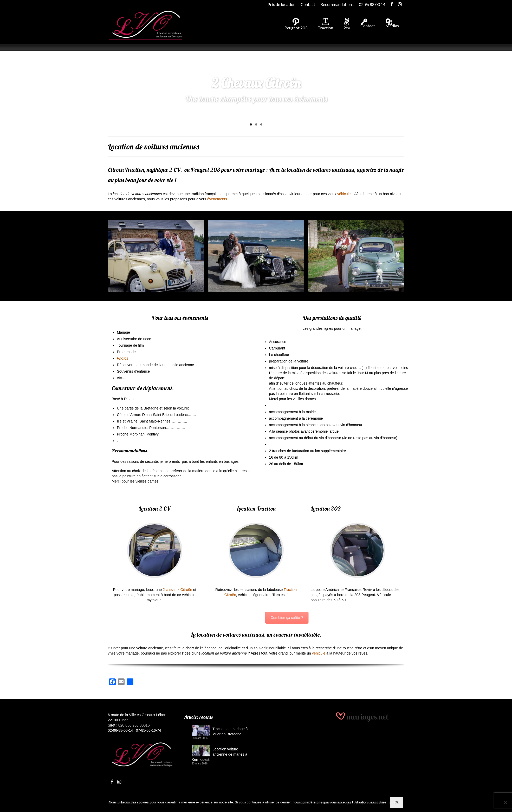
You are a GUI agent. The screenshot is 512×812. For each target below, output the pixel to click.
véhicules (345, 194)
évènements (217, 199)
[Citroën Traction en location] (256, 256)
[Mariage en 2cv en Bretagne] (156, 256)
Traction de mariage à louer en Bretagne (230, 731)
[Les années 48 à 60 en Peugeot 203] (356, 256)
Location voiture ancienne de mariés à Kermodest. (219, 754)
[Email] (121, 683)
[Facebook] (112, 683)
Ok (396, 802)
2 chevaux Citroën (177, 590)
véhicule (319, 653)
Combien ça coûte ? (421, 618)
